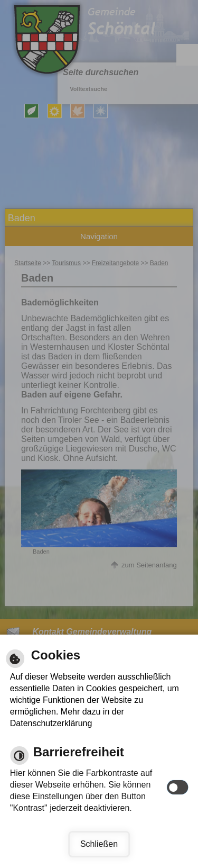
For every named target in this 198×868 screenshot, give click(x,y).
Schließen (99, 844)
